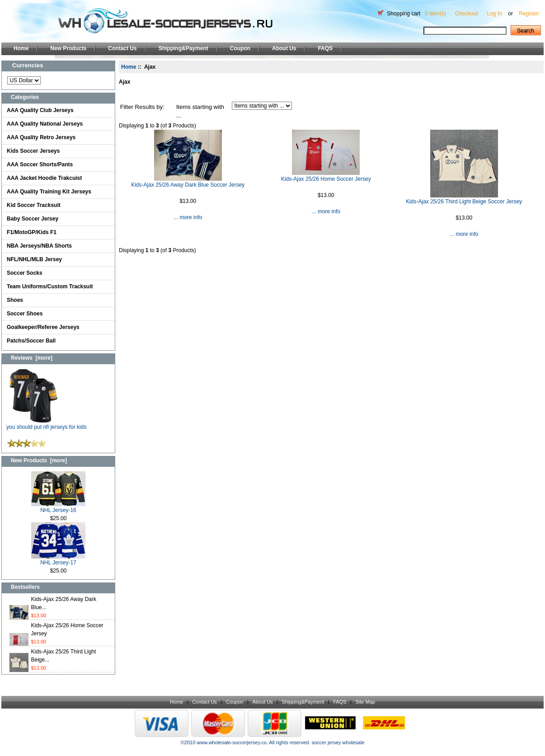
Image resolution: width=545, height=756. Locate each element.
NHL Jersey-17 (58, 560)
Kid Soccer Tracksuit (34, 205)
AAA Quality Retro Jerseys (41, 137)
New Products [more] (39, 460)
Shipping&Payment (183, 48)
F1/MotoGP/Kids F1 (32, 232)
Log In (495, 14)
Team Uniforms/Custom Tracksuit (50, 286)
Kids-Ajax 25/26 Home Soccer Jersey (326, 179)
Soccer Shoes (25, 314)
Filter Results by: (142, 107)
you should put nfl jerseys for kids (46, 424)
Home (21, 48)
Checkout (467, 14)
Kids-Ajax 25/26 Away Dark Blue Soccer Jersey (188, 185)
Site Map (365, 702)
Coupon (240, 48)
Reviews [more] (32, 358)
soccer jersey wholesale (338, 742)
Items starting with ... (200, 111)
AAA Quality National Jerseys (45, 124)
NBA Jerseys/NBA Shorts (39, 246)
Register (529, 14)
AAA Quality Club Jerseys (40, 110)
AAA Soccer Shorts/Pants (40, 164)
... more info (188, 217)
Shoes (15, 300)
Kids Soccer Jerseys (33, 151)
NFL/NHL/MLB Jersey (34, 259)
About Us (284, 48)
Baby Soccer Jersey (33, 219)
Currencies (28, 65)
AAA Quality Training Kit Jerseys (49, 192)
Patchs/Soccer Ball (31, 341)
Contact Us (122, 48)
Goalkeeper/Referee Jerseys (43, 327)
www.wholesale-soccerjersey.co (231, 742)
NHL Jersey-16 (58, 507)
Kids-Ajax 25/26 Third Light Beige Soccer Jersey (464, 202)
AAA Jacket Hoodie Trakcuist (44, 178)
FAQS (325, 48)
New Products (68, 48)
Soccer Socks (25, 273)
